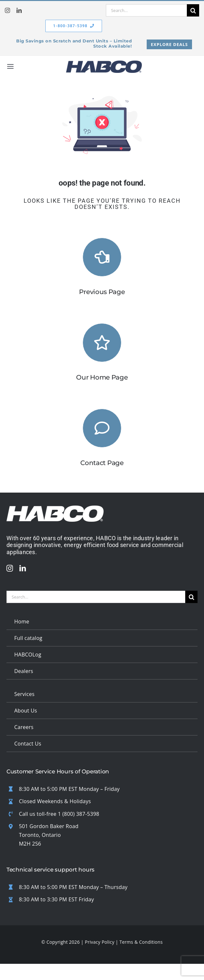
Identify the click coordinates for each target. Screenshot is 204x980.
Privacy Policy (100, 942)
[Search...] (146, 10)
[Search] (193, 10)
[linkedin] (19, 10)
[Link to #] (102, 428)
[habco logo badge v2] (104, 63)
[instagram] (7, 10)
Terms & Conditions (141, 942)
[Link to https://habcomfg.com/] (102, 343)
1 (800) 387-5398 (79, 814)
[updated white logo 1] (55, 508)
